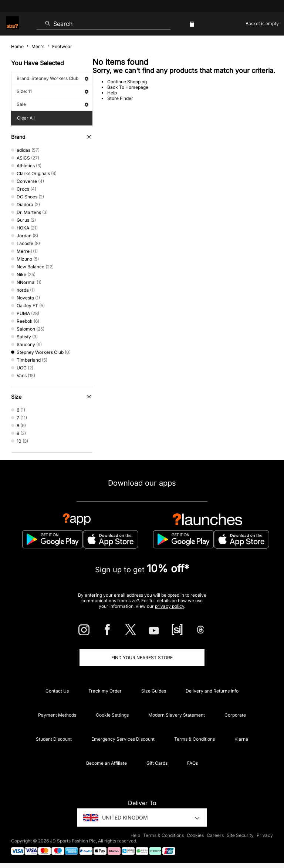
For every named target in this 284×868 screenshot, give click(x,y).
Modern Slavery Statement (177, 715)
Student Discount (54, 739)
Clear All (26, 118)
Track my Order (105, 691)
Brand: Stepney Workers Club (53, 78)
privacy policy (170, 606)
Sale (53, 104)
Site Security (240, 835)
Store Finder (120, 98)
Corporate (235, 715)
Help (112, 93)
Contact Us (57, 691)
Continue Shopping (127, 82)
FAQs (192, 763)
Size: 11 (53, 91)
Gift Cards (157, 763)
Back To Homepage (128, 87)
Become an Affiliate (106, 763)
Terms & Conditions (195, 739)
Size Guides (154, 691)
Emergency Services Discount (123, 739)
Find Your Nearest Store (142, 658)
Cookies (195, 835)
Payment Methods (57, 715)
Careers (215, 835)
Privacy (265, 835)
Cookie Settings (112, 715)
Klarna (241, 739)
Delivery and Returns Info (212, 691)
